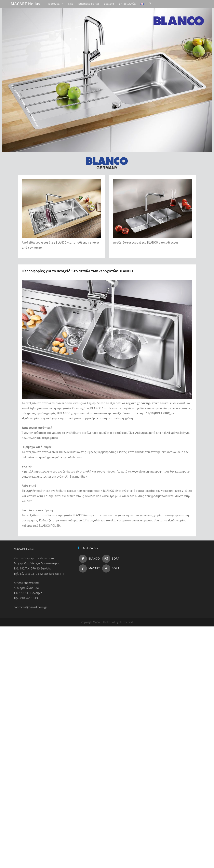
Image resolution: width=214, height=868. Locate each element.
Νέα (18, 91)
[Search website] (150, 4)
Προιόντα (22, 30)
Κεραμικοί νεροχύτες (39, 65)
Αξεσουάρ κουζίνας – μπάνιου (39, 78)
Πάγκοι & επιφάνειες (33, 87)
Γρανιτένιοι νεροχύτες (39, 39)
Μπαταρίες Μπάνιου (33, 74)
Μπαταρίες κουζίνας (33, 70)
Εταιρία (21, 100)
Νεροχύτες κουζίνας (33, 34)
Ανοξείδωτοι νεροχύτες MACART (46, 61)
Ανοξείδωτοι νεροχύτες (41, 43)
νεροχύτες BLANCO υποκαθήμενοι (155, 243)
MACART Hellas (26, 4)
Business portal (25, 96)
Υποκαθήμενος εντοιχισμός (53, 56)
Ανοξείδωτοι (122, 243)
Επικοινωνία (23, 105)
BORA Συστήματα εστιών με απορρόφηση (46, 83)
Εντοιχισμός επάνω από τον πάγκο (57, 52)
